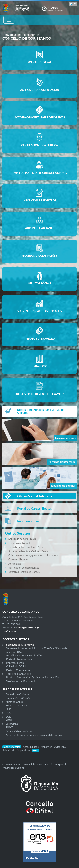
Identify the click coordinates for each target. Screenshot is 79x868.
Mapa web (47, 747)
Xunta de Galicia (14, 702)
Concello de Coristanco (18, 694)
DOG (9, 713)
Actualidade (15, 564)
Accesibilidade (31, 747)
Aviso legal (60, 747)
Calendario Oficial (16, 666)
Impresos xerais (15, 663)
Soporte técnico (12, 747)
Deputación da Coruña (18, 698)
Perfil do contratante (20, 543)
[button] (73, 4)
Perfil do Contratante (18, 670)
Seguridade (24, 750)
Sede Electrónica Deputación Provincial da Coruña (34, 735)
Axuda (36, 750)
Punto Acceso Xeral (16, 705)
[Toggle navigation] (9, 20)
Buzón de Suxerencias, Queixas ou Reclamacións (33, 677)
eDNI (9, 720)
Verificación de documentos (24, 568)
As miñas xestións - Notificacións (25, 655)
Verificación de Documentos (22, 681)
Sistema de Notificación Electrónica (28, 551)
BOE (8, 717)
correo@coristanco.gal (28, 628)
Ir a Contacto (9, 631)
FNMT (9, 727)
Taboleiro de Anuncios (18, 674)
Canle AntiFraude (18, 559)
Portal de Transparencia (19, 659)
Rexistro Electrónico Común (24, 572)
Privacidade (9, 750)
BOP (8, 709)
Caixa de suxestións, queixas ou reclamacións (33, 555)
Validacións (12, 724)
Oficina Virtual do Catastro (20, 731)
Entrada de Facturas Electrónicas (26, 547)
